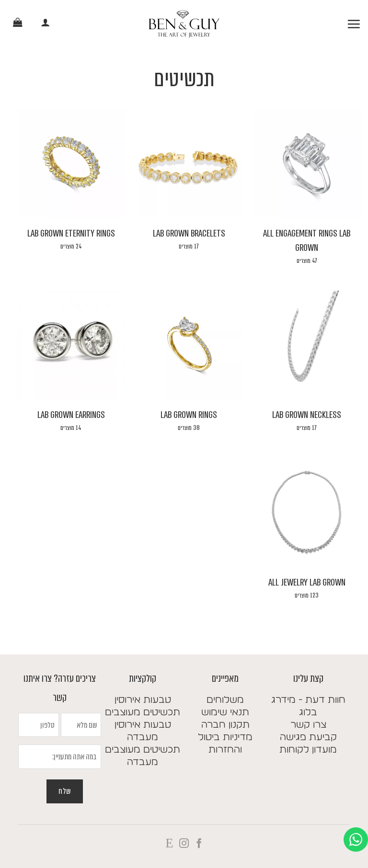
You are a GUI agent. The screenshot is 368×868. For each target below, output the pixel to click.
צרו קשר (308, 725)
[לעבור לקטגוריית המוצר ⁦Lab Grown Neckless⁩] (307, 370)
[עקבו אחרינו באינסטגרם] (184, 844)
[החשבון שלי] (46, 24)
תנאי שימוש (225, 712)
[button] (354, 24)
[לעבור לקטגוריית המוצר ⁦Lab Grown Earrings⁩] (71, 370)
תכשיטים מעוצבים (143, 712)
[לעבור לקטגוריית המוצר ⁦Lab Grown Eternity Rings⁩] (71, 188)
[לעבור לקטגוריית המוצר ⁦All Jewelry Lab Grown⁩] (307, 537)
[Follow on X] (169, 844)
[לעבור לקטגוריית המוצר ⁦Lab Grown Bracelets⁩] (189, 188)
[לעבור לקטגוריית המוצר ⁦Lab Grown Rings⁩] (189, 370)
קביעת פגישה (308, 737)
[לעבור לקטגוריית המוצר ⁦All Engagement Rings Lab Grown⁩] (307, 195)
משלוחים (225, 700)
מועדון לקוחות (308, 750)
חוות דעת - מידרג (308, 700)
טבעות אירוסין (143, 700)
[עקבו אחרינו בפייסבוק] (198, 844)
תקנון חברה (225, 725)
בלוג (308, 712)
